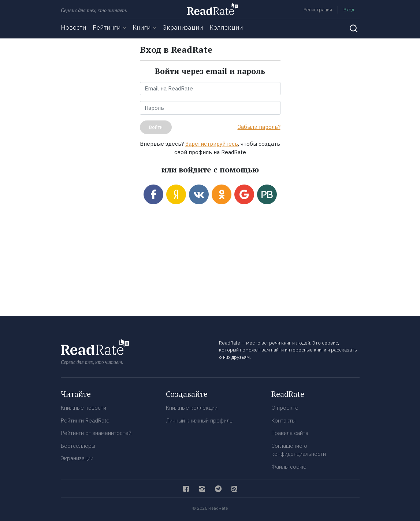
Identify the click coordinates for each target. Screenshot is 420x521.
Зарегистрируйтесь (212, 144)
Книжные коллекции (192, 408)
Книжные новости (83, 408)
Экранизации (183, 27)
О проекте (285, 408)
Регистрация (318, 10)
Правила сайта (290, 433)
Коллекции (226, 27)
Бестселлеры (78, 446)
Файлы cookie (289, 467)
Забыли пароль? (259, 127)
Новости (73, 27)
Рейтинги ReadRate (85, 420)
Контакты (283, 420)
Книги (142, 27)
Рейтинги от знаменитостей (96, 433)
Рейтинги (107, 27)
